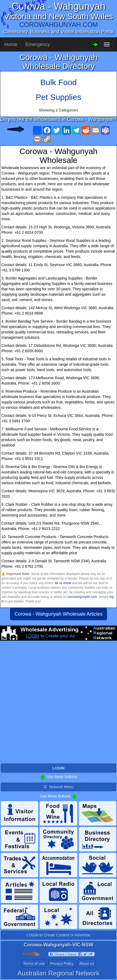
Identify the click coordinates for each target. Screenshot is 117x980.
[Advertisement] (59, 704)
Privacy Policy (62, 964)
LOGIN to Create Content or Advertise (59, 935)
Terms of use (34, 964)
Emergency (38, 44)
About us (86, 964)
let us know (63, 583)
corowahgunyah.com (82, 597)
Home (11, 44)
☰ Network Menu (59, 787)
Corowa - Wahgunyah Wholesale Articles (59, 614)
